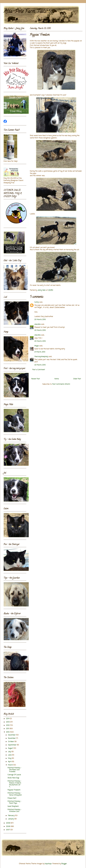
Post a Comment (39, 370)
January (11, 819)
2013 (8, 722)
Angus (37, 346)
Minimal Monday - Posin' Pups (14, 802)
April (10, 762)
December (12, 735)
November (12, 738)
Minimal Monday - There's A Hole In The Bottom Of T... (14, 784)
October (11, 742)
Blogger (64, 864)
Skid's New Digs (13, 778)
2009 (8, 823)
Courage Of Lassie (14, 775)
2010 (8, 732)
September (12, 745)
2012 (8, 725)
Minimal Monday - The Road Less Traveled (14, 770)
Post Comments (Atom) (61, 384)
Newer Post (36, 379)
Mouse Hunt (12, 798)
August (11, 748)
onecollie (37, 324)
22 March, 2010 (40, 365)
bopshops (48, 864)
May (10, 758)
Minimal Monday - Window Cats (14, 811)
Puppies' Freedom (14, 790)
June (10, 755)
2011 (8, 729)
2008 (8, 827)
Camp (37, 302)
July (10, 752)
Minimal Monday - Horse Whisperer (15, 794)
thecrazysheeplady (41, 357)
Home (57, 379)
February (11, 816)
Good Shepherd (13, 806)
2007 (8, 830)
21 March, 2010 (40, 352)
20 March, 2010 (40, 320)
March (11, 765)
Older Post (77, 379)
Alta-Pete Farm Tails (25, 12)
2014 (8, 719)
